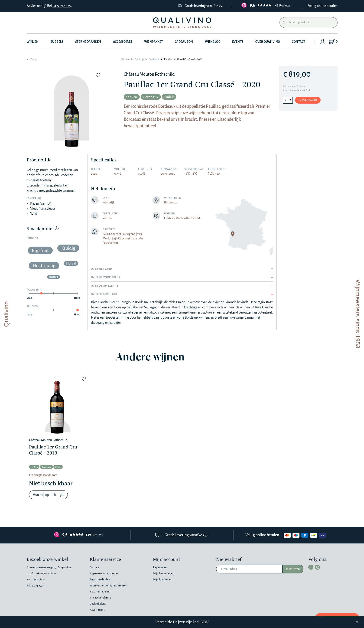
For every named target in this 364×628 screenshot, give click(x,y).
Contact (298, 42)
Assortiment (97, 610)
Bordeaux (154, 59)
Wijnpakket (154, 42)
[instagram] (317, 567)
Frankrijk (139, 59)
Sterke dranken (88, 42)
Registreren (160, 567)
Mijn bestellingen (164, 574)
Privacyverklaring (100, 598)
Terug (34, 59)
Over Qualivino (268, 42)
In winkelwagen (308, 100)
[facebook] (311, 567)
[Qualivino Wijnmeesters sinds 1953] (182, 23)
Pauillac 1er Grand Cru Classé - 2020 (183, 59)
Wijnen (33, 42)
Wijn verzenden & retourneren (109, 586)
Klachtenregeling (100, 592)
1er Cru (132, 97)
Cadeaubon (184, 42)
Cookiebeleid (98, 604)
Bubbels (57, 42)
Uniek (169, 97)
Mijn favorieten (162, 580)
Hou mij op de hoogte (48, 495)
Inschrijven (293, 569)
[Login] (323, 42)
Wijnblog (213, 42)
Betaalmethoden (100, 580)
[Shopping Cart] (333, 42)
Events (238, 42)
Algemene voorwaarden (104, 574)
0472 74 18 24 (62, 6)
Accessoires (123, 42)
